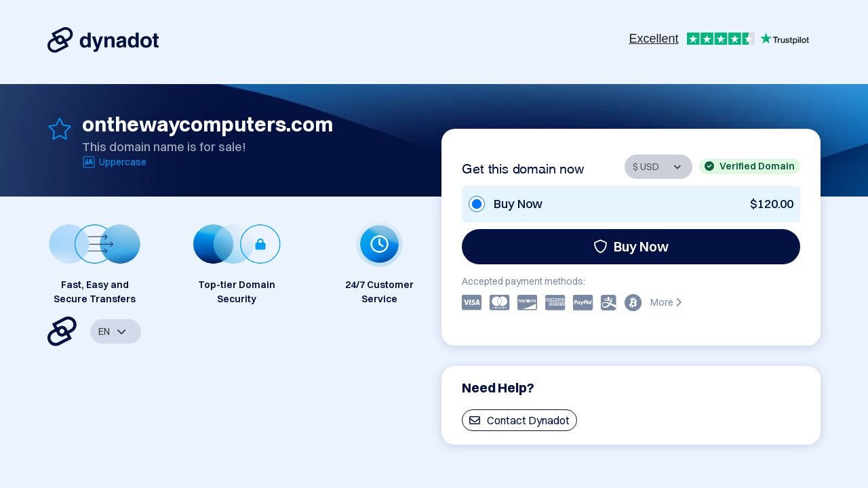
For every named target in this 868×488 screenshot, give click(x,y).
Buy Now (631, 246)
